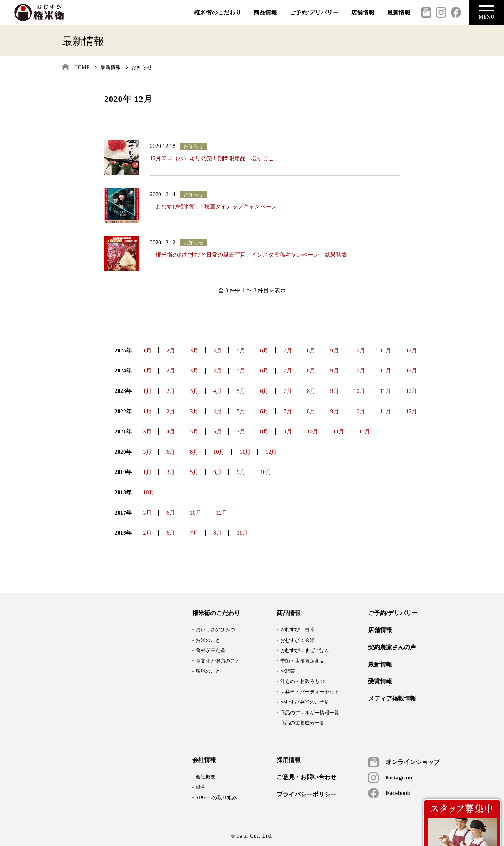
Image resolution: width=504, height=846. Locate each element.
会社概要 (206, 777)
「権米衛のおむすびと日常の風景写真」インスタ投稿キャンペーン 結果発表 (248, 255)
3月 (194, 350)
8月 (311, 350)
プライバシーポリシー (307, 795)
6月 (264, 350)
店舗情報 (363, 12)
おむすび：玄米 (297, 640)
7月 (288, 350)
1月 (147, 350)
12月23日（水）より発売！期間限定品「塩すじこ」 (215, 158)
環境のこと (208, 671)
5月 (241, 350)
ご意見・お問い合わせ (307, 777)
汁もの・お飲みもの (302, 681)
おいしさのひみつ (215, 630)
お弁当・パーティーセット (310, 692)
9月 (335, 350)
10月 (359, 350)
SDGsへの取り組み (216, 798)
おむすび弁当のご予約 (305, 702)
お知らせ (142, 67)
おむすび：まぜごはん (305, 650)
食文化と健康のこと (218, 661)
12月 (411, 350)
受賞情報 (380, 682)
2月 (171, 350)
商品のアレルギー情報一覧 (310, 713)
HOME (82, 67)
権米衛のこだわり (218, 12)
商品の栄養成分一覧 (302, 723)
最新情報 (399, 12)
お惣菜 (288, 671)
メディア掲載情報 (392, 699)
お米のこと (208, 640)
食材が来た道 (210, 650)
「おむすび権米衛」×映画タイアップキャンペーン (213, 206)
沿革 (201, 787)
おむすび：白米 (297, 630)
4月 (218, 350)
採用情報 (289, 760)
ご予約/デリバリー (314, 12)
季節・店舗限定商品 (302, 661)
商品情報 (266, 12)
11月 (386, 350)
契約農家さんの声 (392, 647)
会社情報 (204, 760)
